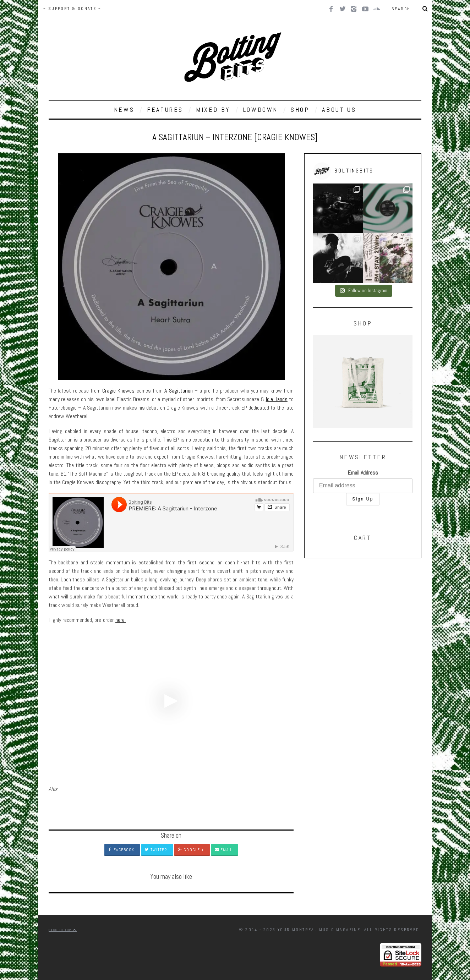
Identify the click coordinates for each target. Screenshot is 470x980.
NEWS (124, 110)
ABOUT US (339, 110)
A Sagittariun (178, 391)
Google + (191, 850)
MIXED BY (213, 110)
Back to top (63, 930)
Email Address (363, 473)
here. (121, 620)
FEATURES (165, 110)
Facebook (121, 850)
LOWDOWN (261, 110)
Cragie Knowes (118, 391)
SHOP (300, 110)
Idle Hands (277, 399)
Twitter (156, 850)
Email (223, 850)
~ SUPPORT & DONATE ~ (72, 9)
